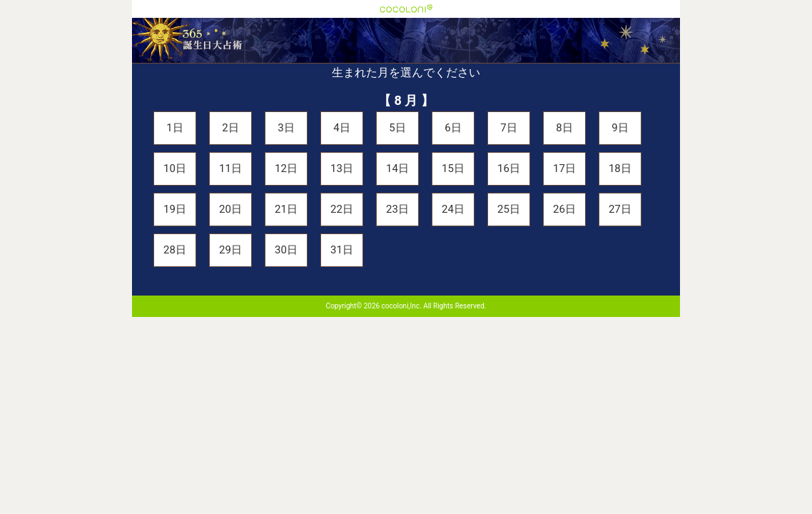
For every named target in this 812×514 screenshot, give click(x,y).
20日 (230, 209)
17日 (564, 168)
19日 (175, 209)
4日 (341, 128)
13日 (342, 168)
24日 (453, 209)
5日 (397, 128)
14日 (397, 168)
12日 (286, 168)
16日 (509, 168)
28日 (175, 250)
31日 (342, 250)
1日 (174, 128)
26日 (564, 209)
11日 (230, 168)
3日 (286, 128)
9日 (620, 128)
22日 (342, 209)
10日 (175, 168)
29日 (230, 250)
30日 (286, 250)
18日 (620, 168)
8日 (564, 128)
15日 (453, 168)
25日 (509, 209)
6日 (453, 128)
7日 (508, 128)
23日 (397, 209)
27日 (620, 209)
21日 (286, 209)
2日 (230, 128)
